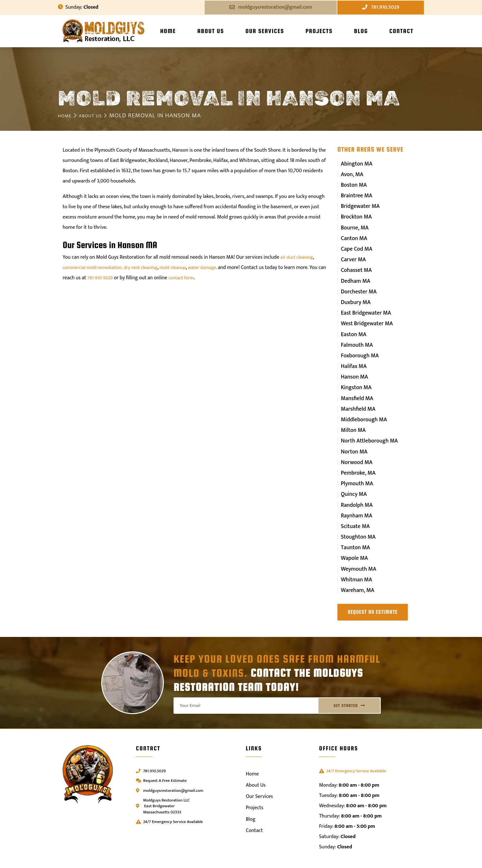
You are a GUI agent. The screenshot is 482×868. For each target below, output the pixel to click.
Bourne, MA (353, 224)
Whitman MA (355, 555)
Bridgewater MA (358, 204)
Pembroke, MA (357, 454)
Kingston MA (355, 374)
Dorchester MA (357, 284)
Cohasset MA (355, 264)
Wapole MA (353, 534)
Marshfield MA (356, 394)
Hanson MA (353, 364)
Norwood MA (355, 444)
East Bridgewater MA (364, 304)
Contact (401, 31)
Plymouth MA (355, 464)
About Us (211, 31)
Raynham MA (355, 494)
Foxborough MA (358, 344)
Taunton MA (354, 524)
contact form (203, 278)
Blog (361, 31)
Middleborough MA (362, 404)
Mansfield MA (355, 384)
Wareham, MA (356, 564)
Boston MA (353, 184)
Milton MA (352, 414)
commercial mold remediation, (95, 268)
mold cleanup (183, 268)
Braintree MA (355, 194)
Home (168, 31)
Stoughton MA (357, 514)
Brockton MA (355, 214)
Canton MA (353, 234)
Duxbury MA (354, 294)
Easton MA (352, 324)
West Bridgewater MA (364, 314)
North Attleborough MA (367, 424)
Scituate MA (354, 504)
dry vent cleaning (148, 268)
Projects (319, 31)
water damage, (216, 268)
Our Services (265, 31)
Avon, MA (351, 173)
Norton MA (353, 434)
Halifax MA (352, 354)
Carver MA (352, 254)
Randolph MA (355, 484)
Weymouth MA (357, 544)
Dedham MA (355, 274)
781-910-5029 (119, 278)
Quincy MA (353, 474)
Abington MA (356, 163)
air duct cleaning (298, 257)
